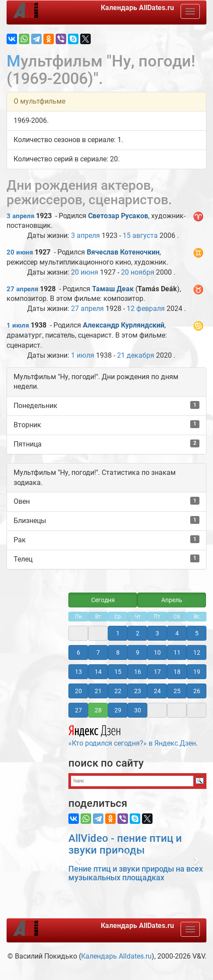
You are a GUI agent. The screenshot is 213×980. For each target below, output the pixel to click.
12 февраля (146, 309)
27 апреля (22, 289)
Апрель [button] (172, 600)
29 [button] (118, 710)
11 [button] (177, 652)
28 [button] (98, 710)
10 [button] (157, 652)
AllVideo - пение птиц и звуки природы (125, 844)
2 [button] (138, 633)
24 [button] (157, 691)
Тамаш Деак (113, 289)
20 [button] (78, 691)
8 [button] (118, 652)
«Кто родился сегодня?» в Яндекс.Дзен (132, 735)
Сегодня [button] (103, 600)
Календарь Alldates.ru (116, 956)
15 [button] (118, 672)
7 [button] (98, 652)
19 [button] (197, 672)
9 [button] (138, 652)
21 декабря (136, 355)
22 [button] (118, 691)
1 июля (18, 325)
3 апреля (20, 216)
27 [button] (78, 710)
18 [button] (177, 672)
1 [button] (118, 633)
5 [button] (197, 633)
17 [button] (157, 672)
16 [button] (138, 672)
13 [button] (78, 672)
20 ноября (138, 272)
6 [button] (78, 652)
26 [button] (197, 691)
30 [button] (138, 710)
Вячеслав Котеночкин (123, 252)
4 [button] (177, 633)
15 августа (140, 235)
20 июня (20, 252)
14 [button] (98, 672)
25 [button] (177, 691)
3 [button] (157, 633)
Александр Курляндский (124, 325)
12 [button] (197, 652)
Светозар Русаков (118, 216)
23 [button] (138, 691)
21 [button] (98, 691)
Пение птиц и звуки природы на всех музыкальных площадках (136, 873)
